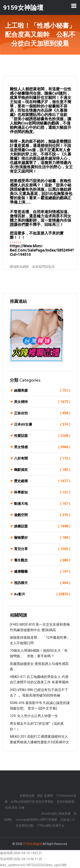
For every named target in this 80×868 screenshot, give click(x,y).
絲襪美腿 (42, 391)
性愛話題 (42, 436)
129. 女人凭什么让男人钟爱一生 (34, 716)
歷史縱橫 (42, 481)
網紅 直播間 (45, 796)
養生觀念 (42, 560)
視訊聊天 (42, 583)
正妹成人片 (68, 820)
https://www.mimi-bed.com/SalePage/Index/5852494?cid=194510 (42, 250)
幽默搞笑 (42, 470)
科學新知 (42, 492)
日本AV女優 (42, 424)
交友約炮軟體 (65, 802)
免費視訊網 (27, 796)
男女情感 (42, 447)
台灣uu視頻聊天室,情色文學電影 (32, 802)
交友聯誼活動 (25, 826)
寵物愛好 (42, 538)
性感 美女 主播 (15, 808)
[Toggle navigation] (74, 6)
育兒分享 (42, 549)
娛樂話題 (42, 526)
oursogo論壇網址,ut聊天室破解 (36, 820)
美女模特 (42, 402)
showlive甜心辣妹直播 (56, 814)
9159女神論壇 (32, 844)
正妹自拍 (42, 413)
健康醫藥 (42, 572)
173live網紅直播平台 (50, 826)
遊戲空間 (42, 515)
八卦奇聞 (42, 458)
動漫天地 (42, 504)
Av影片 (42, 594)
